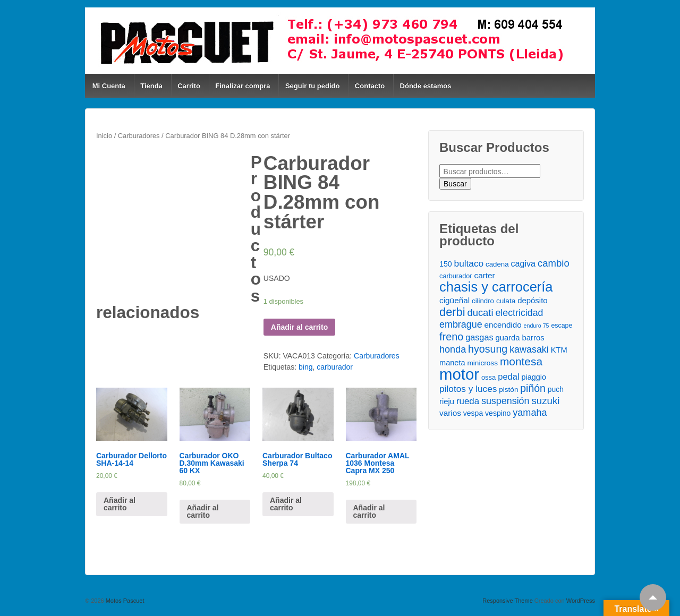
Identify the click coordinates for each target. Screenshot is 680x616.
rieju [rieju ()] (447, 401)
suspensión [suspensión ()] (505, 401)
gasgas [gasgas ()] (479, 337)
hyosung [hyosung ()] (488, 349)
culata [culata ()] (506, 301)
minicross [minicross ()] (482, 363)
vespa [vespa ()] (473, 413)
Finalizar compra (243, 86)
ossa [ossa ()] (488, 377)
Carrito (189, 86)
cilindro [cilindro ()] (483, 301)
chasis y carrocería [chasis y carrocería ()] (496, 287)
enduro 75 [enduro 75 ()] (537, 326)
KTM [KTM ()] (559, 350)
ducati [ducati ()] (480, 313)
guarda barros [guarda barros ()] (520, 338)
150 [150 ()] (446, 264)
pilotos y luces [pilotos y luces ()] (468, 389)
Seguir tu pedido (313, 86)
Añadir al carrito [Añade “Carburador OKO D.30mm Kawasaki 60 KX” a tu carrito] (203, 511)
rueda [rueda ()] (468, 401)
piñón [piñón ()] (533, 388)
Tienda (151, 86)
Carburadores (139, 136)
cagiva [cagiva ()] (523, 263)
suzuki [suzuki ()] (545, 401)
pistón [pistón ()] (508, 390)
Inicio (104, 136)
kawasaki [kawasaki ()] (529, 349)
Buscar (455, 184)
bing (305, 367)
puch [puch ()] (556, 389)
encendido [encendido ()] (503, 325)
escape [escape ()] (562, 326)
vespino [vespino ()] (498, 413)
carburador (335, 367)
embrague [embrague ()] (461, 324)
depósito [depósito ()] (532, 300)
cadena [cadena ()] (497, 264)
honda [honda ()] (453, 349)
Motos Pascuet (124, 601)
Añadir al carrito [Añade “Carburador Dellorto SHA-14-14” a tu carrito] (120, 504)
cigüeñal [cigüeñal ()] (454, 300)
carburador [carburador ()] (456, 276)
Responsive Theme (508, 601)
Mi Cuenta (109, 86)
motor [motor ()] (459, 374)
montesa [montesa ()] (521, 361)
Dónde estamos (426, 86)
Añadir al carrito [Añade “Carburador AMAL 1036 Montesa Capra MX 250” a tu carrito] (369, 511)
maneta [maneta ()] (452, 363)
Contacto (370, 86)
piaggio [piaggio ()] (534, 377)
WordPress (581, 601)
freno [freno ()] (451, 337)
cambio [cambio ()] (554, 263)
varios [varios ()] (450, 413)
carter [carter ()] (485, 275)
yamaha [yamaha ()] (530, 413)
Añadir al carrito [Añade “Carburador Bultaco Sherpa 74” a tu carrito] (286, 504)
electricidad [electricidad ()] (519, 313)
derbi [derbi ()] (452, 312)
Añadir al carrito (299, 327)
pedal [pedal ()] (508, 377)
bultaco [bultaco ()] (469, 263)
